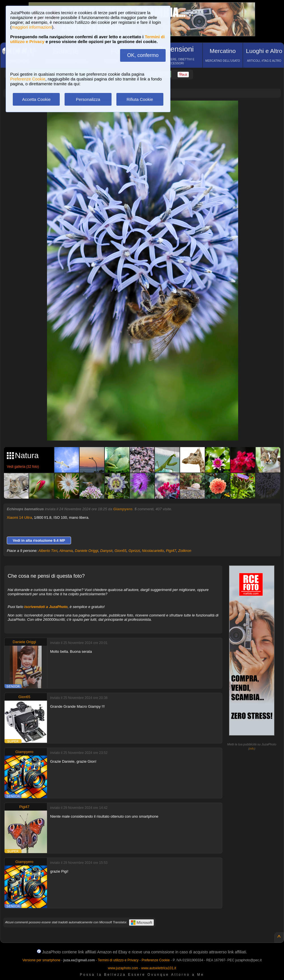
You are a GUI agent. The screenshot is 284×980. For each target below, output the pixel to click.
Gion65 (121, 551)
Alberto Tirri (48, 551)
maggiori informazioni (32, 27)
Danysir (106, 551)
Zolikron (185, 551)
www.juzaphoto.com (123, 968)
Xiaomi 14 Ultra (19, 517)
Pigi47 (171, 551)
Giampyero (123, 509)
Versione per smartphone (41, 960)
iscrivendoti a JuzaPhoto (46, 607)
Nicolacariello (153, 551)
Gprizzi (134, 551)
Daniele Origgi (86, 551)
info (252, 749)
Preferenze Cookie (28, 79)
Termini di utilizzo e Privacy (118, 960)
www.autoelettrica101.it (158, 968)
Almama (66, 551)
